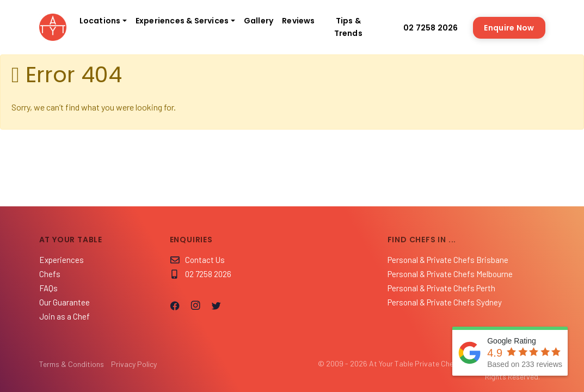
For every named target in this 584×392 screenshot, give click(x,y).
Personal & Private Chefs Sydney (445, 302)
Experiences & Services (182, 21)
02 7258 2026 (425, 28)
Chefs (50, 274)
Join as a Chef (64, 316)
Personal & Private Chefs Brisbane (448, 260)
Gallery (259, 21)
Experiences (62, 260)
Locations (100, 21)
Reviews (298, 21)
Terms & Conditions (72, 364)
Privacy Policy (134, 364)
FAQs (48, 288)
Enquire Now (509, 28)
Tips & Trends (348, 27)
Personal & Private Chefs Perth (441, 288)
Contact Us (197, 260)
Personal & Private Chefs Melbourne (450, 274)
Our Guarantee (64, 302)
